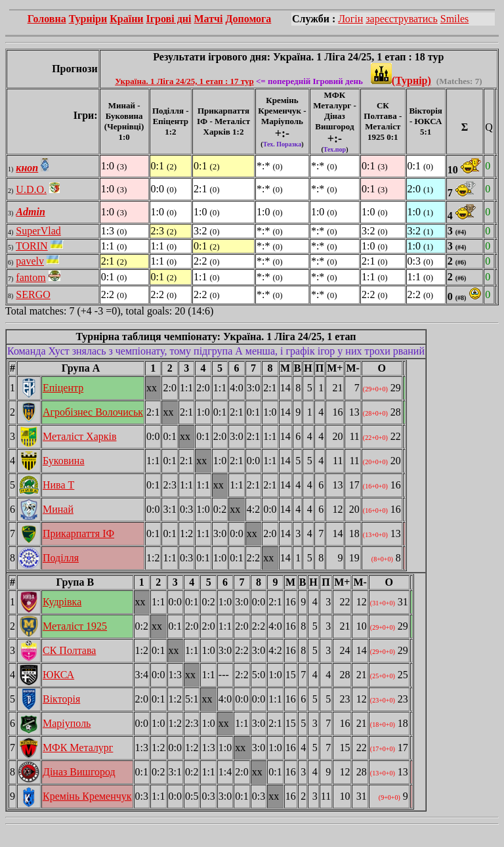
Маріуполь (67, 723)
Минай (58, 509)
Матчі (208, 19)
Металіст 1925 (75, 626)
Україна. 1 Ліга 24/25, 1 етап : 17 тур (184, 81)
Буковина (64, 461)
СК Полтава (69, 650)
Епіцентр (63, 388)
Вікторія (61, 699)
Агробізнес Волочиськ (93, 412)
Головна (47, 19)
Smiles (455, 19)
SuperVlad (38, 231)
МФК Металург (78, 748)
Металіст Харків (80, 436)
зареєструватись (401, 19)
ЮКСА (58, 675)
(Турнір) (401, 80)
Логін (350, 19)
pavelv (30, 261)
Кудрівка (62, 602)
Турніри (88, 19)
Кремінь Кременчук (87, 796)
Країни (126, 19)
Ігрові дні (169, 19)
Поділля (61, 558)
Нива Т (58, 485)
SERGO (33, 294)
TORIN (32, 246)
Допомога (248, 19)
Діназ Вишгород (79, 772)
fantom (31, 277)
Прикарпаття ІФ (78, 533)
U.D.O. (31, 189)
